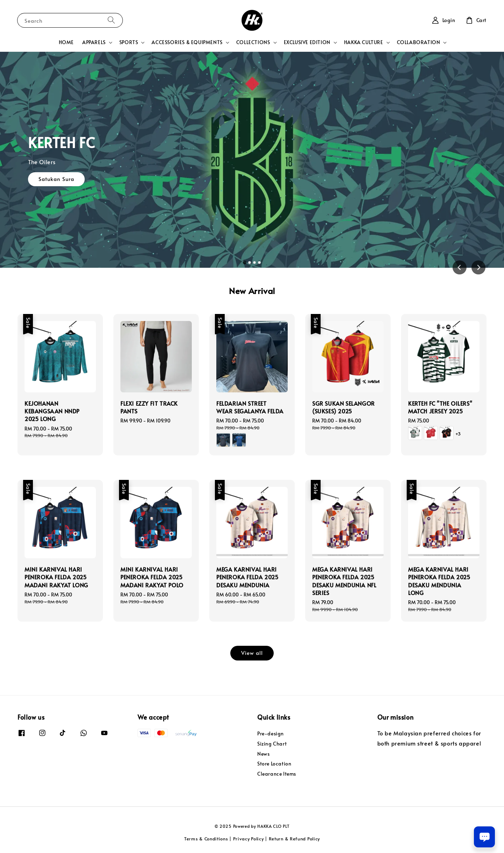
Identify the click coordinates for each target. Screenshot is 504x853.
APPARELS (94, 42)
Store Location (274, 764)
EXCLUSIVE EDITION (307, 42)
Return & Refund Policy (294, 839)
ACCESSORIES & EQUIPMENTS (187, 42)
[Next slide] (478, 267)
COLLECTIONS (253, 42)
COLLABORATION (419, 42)
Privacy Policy (248, 839)
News (263, 754)
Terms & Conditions (206, 839)
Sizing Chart (272, 744)
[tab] (245, 263)
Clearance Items (277, 774)
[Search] (111, 20)
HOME (66, 42)
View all (252, 653)
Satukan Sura (56, 181)
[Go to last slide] (460, 267)
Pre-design (271, 734)
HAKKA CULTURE (364, 42)
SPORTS (129, 42)
